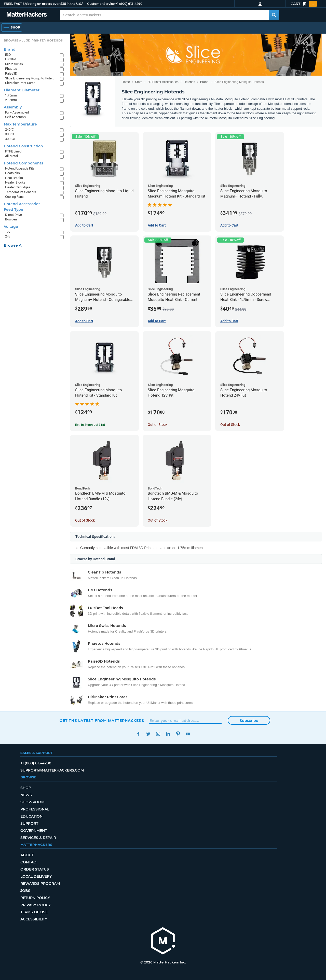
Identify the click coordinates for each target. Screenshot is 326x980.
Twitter (148, 734)
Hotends (189, 82)
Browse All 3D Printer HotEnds (33, 40)
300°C (9, 134)
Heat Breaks (14, 178)
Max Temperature (20, 124)
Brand (204, 82)
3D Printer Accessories (163, 82)
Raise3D (11, 73)
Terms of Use (34, 912)
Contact (29, 862)
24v (8, 236)
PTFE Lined (13, 151)
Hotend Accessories (22, 204)
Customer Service (101, 4)
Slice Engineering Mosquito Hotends (30, 78)
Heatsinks (12, 173)
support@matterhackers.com (52, 770)
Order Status (35, 869)
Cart (304, 4)
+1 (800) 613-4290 (129, 4)
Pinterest (178, 734)
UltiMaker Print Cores (20, 83)
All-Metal (11, 156)
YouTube (188, 734)
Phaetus (11, 69)
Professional (35, 809)
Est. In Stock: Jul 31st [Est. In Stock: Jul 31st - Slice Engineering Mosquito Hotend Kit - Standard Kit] (90, 425)
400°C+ (10, 139)
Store (139, 82)
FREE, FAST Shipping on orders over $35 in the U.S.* (44, 4)
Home (126, 82)
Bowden (11, 219)
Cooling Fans (14, 197)
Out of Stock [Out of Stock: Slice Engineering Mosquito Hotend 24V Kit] (230, 425)
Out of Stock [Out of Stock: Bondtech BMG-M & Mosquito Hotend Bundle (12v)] (85, 520)
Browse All (14, 245)
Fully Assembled (17, 112)
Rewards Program (40, 884)
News (26, 795)
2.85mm (11, 100)
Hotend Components (23, 163)
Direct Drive (13, 215)
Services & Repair (38, 838)
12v (8, 232)
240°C (9, 129)
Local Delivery (36, 876)
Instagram (158, 734)
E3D (8, 55)
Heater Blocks (15, 182)
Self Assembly (16, 117)
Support (29, 823)
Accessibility (34, 919)
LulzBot (10, 59)
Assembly (13, 107)
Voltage (11, 227)
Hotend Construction (23, 146)
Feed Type (13, 209)
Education (31, 816)
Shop (26, 788)
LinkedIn (168, 734)
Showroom (32, 802)
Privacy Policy (36, 905)
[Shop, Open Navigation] (12, 27)
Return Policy (35, 898)
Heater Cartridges (18, 187)
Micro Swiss (14, 64)
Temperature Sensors (21, 192)
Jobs (25, 891)
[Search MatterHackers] (274, 15)
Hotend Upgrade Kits (20, 168)
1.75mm (11, 95)
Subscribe (249, 721)
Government (34, 831)
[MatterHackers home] (27, 15)
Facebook (138, 734)
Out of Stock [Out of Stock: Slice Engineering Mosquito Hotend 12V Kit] (158, 425)
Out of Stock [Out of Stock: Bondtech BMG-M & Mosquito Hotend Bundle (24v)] (158, 520)
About (27, 855)
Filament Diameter (22, 90)
